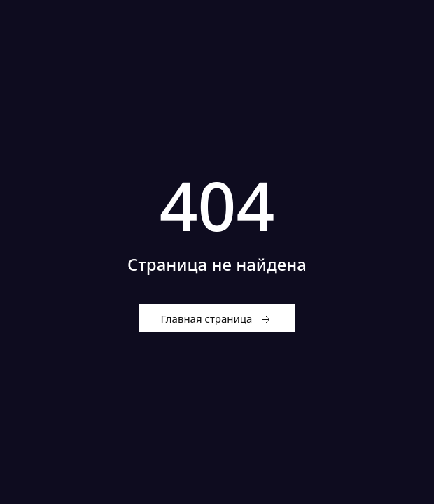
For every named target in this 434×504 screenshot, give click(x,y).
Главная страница (217, 319)
